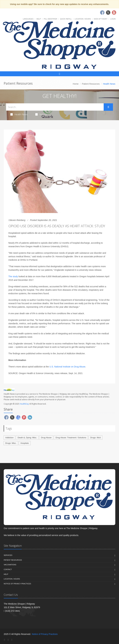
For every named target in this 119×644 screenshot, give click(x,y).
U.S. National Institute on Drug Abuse (67, 367)
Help (39, 19)
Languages (28, 19)
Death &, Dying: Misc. (27, 438)
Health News (19, 114)
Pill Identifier (50, 19)
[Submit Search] (108, 107)
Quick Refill (66, 19)
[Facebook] (4, 640)
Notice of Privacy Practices (17, 584)
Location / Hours (83, 19)
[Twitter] (8, 640)
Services (8, 555)
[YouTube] (12, 640)
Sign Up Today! (101, 19)
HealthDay (24, 404)
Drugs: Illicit (95, 438)
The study (13, 276)
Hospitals (25, 443)
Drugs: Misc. (11, 443)
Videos (41, 114)
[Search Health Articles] (55, 107)
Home (76, 84)
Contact (8, 569)
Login (113, 19)
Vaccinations (10, 565)
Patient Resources (91, 84)
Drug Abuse (46, 438)
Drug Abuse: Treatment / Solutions (71, 438)
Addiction (9, 438)
